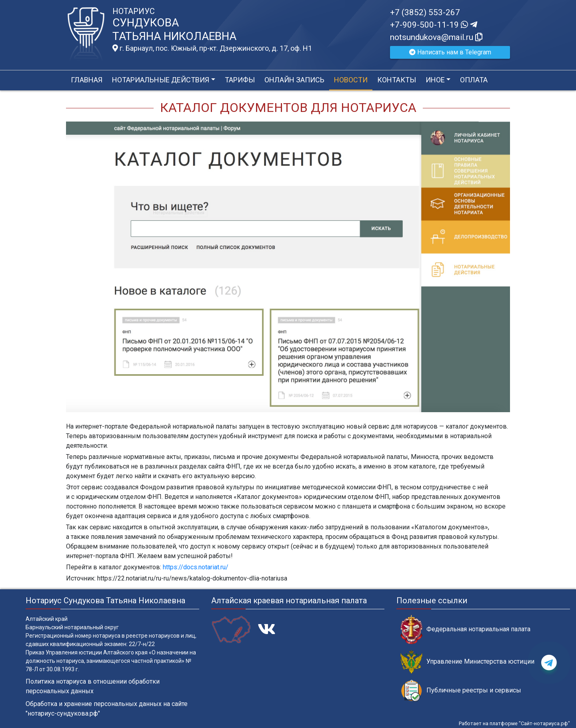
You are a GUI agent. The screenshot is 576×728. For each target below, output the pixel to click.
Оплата (474, 80)
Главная (87, 80)
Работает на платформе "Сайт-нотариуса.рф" (514, 723)
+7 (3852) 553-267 (425, 12)
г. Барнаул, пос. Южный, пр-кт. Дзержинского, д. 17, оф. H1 (212, 48)
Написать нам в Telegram (450, 52)
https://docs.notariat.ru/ (196, 567)
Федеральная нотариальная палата (465, 629)
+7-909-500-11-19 (434, 25)
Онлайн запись (294, 80)
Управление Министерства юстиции (467, 662)
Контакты (397, 80)
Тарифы (240, 80)
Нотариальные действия (161, 80)
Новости (351, 80)
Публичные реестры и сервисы (461, 691)
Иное (435, 80)
